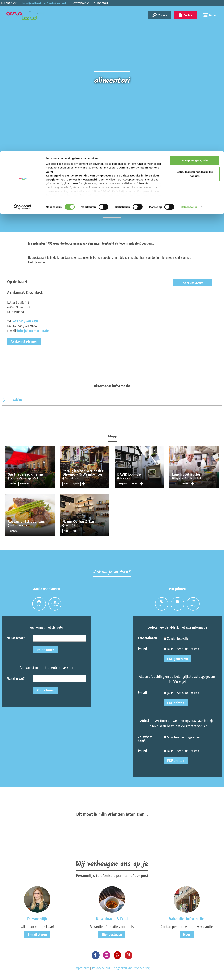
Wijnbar (76, 484)
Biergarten (124, 484)
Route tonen (46, 650)
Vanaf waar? (16, 638)
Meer (187, 935)
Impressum (82, 968)
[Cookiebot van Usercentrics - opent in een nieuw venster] (23, 56)
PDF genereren (178, 659)
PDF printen (176, 703)
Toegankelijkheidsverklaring (131, 968)
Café (66, 484)
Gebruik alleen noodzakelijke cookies (195, 23)
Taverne (13, 484)
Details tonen (189, 56)
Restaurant (26, 484)
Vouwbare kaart (145, 738)
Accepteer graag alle (195, 9)
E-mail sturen (37, 935)
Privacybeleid (101, 968)
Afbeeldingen (147, 638)
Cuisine (18, 400)
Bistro (136, 484)
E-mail (142, 648)
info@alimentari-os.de (33, 331)
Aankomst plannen (24, 341)
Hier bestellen (112, 935)
